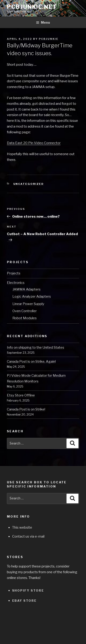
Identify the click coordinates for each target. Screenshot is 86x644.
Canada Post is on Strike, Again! (31, 362)
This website (22, 527)
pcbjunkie (49, 39)
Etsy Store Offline (21, 395)
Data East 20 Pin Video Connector (34, 143)
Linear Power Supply (28, 304)
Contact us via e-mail (28, 536)
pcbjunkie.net (32, 7)
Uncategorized (29, 184)
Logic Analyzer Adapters (32, 296)
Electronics (16, 283)
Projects (14, 273)
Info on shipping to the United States (36, 348)
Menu (43, 22)
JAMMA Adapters (26, 289)
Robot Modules (25, 318)
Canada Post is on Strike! (26, 409)
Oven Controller (25, 311)
